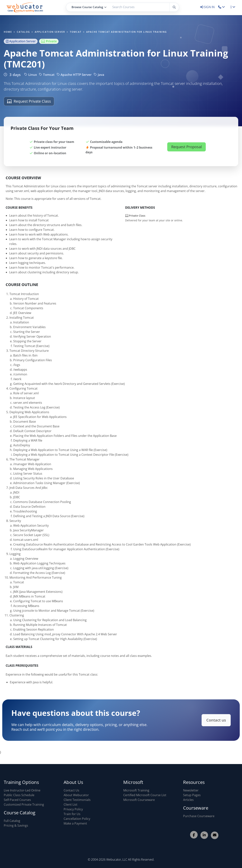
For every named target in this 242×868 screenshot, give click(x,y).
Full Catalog (12, 821)
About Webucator (76, 795)
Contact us (205, 720)
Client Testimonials (77, 800)
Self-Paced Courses (17, 800)
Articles (188, 800)
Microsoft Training (136, 790)
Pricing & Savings (16, 825)
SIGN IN (208, 7)
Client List (71, 804)
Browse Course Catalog (89, 7)
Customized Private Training (24, 804)
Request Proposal (187, 152)
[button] (222, 7)
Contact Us (71, 790)
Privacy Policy (73, 809)
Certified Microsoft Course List (145, 795)
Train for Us (72, 814)
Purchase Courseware (199, 816)
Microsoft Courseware (139, 800)
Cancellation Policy (77, 819)
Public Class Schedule (19, 795)
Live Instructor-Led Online (22, 790)
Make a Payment (75, 823)
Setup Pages (192, 795)
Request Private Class (29, 101)
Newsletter (191, 790)
